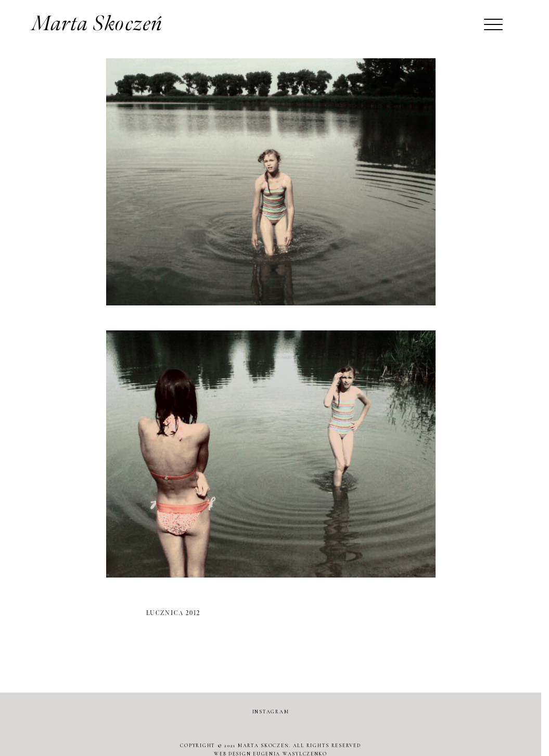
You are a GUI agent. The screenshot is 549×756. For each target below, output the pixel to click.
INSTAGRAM (271, 712)
